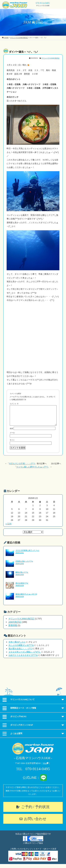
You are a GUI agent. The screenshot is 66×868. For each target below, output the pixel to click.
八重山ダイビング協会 (33, 847)
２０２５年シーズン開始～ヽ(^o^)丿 (25, 656)
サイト (12, 444)
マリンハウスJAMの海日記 (51, 58)
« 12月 (8, 528)
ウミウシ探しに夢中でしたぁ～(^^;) (32, 471)
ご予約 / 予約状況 (35, 811)
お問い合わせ (35, 823)
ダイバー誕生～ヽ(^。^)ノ (24, 52)
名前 (11, 433)
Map (46, 767)
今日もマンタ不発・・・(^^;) (22, 468)
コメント (14, 404)
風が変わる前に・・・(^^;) (20, 653)
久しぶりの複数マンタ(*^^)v (21, 649)
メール (12, 437)
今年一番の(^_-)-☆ (17, 646)
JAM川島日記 (15, 626)
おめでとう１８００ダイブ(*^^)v (23, 659)
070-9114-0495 (43, 3)
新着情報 (13, 629)
